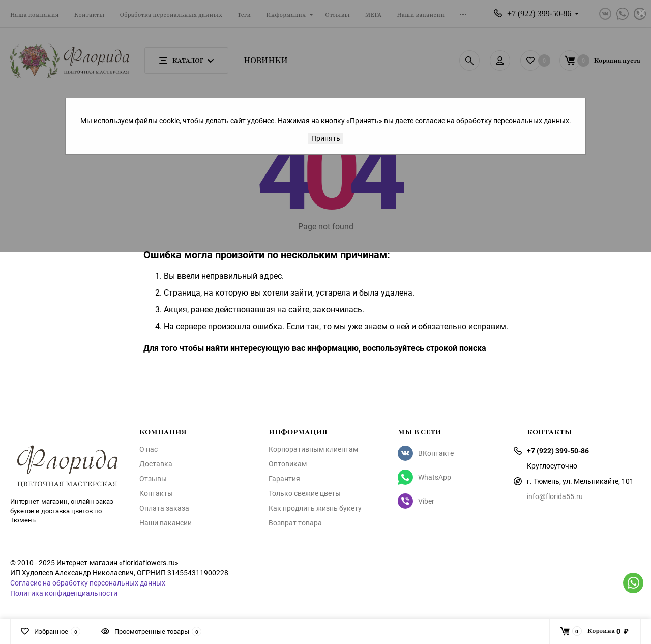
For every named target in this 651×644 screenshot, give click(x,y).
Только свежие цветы (305, 493)
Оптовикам (288, 464)
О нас (149, 449)
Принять (326, 138)
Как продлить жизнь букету (315, 508)
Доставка (156, 464)
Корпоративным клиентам (313, 449)
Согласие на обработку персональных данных (88, 583)
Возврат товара (295, 523)
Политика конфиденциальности (64, 593)
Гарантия (284, 479)
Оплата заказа (164, 508)
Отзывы (153, 479)
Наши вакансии (166, 523)
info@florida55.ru (555, 496)
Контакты (156, 493)
